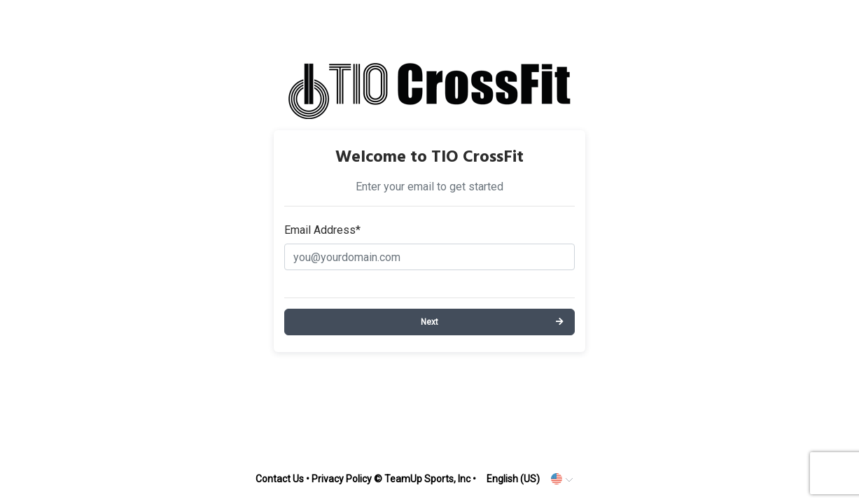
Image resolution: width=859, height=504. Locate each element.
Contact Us (280, 479)
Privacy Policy (342, 479)
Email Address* (322, 230)
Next (429, 322)
